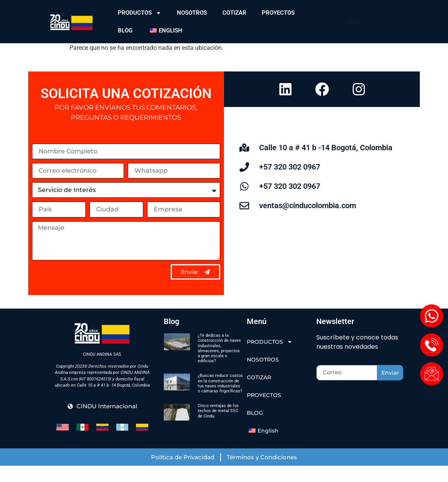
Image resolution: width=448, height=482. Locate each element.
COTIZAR (234, 13)
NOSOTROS (192, 13)
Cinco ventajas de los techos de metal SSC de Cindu (218, 427)
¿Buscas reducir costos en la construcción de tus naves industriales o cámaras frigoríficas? (220, 400)
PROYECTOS (278, 13)
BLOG (125, 31)
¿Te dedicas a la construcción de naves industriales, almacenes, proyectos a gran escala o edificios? (219, 364)
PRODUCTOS (140, 13)
